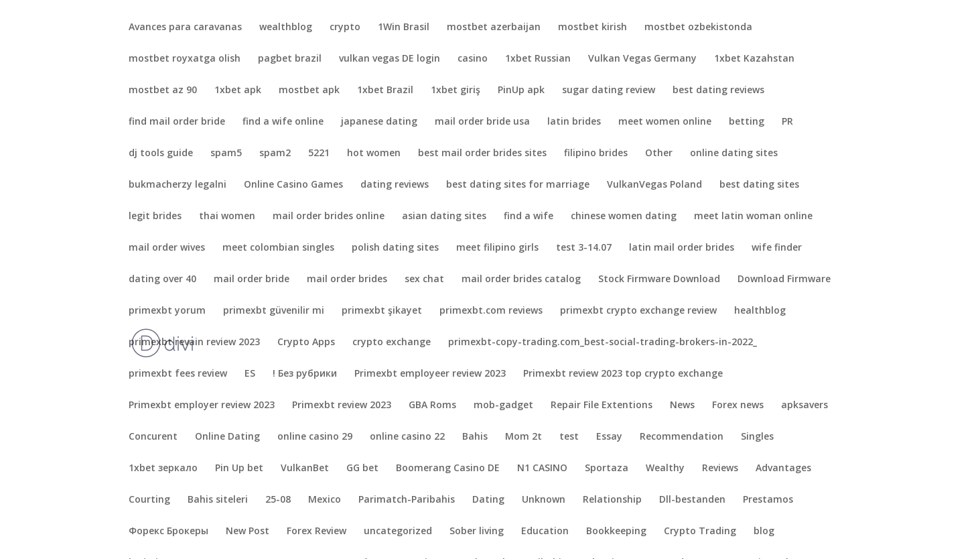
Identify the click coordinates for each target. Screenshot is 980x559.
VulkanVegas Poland (654, 185)
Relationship (612, 500)
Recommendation (682, 437)
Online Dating (227, 437)
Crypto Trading (700, 532)
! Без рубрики (305, 374)
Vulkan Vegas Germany (642, 59)
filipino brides (596, 153)
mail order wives (167, 248)
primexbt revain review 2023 (194, 343)
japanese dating (379, 122)
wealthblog (286, 27)
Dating (488, 500)
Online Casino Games (293, 185)
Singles (757, 437)
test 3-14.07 (584, 248)
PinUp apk (521, 90)
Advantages (783, 469)
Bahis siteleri (218, 500)
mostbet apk (309, 90)
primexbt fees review (178, 374)
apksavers (804, 406)
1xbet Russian (538, 59)
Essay (609, 437)
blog (764, 532)
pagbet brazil (290, 59)
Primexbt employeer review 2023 (430, 374)
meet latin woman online (753, 216)
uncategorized (398, 532)
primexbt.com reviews (491, 311)
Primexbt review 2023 (342, 406)
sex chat (424, 279)
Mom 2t (523, 437)
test (569, 437)
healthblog (760, 311)
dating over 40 (162, 279)
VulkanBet (305, 469)
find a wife (529, 216)
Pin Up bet (239, 469)
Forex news (738, 406)
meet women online (665, 122)
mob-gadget (503, 406)
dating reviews (395, 185)
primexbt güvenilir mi (274, 311)
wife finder (777, 248)
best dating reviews (718, 90)
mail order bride (252, 279)
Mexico (325, 500)
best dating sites (759, 185)
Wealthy (665, 469)
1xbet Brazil (385, 90)
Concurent (153, 437)
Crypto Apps (306, 343)
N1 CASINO (542, 469)
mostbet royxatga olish (185, 59)
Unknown (544, 500)
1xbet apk (238, 90)
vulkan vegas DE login (390, 59)
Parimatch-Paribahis (407, 500)
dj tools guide (161, 153)
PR (787, 122)
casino (473, 59)
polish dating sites (395, 248)
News (682, 406)
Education (545, 532)
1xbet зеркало (163, 469)
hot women (374, 153)
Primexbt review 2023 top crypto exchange (623, 374)
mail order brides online (329, 216)
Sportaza (607, 469)
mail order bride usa (482, 122)
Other (659, 153)
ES (250, 374)
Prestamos (768, 500)
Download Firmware (784, 279)
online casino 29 (315, 437)
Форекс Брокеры (168, 532)
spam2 (275, 153)
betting (747, 122)
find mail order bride (177, 122)
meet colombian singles (278, 248)
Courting (149, 500)
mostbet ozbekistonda (698, 27)
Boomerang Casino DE (448, 469)
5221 (319, 153)
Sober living (477, 532)
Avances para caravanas (185, 27)
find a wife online (283, 122)
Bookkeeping (616, 532)
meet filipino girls (497, 248)
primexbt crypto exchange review (638, 311)
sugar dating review (609, 90)
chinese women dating (624, 216)
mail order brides (347, 279)
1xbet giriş (456, 90)
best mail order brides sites (482, 153)
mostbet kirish (592, 27)
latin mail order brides (682, 248)
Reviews (720, 469)
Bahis (475, 437)
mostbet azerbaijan (494, 27)
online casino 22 (407, 437)
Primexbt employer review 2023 (202, 406)
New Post (248, 532)
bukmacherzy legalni (178, 185)
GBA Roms (432, 406)
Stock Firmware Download (659, 279)
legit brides (155, 216)
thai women (227, 216)
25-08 (278, 500)
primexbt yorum (167, 311)
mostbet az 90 (163, 90)
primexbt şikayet (382, 311)
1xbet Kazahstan (754, 59)
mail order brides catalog (521, 279)
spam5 (226, 153)
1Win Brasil (404, 27)
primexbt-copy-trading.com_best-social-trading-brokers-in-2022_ (603, 343)
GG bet (362, 469)
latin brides (574, 122)
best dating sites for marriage (518, 185)
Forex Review (317, 532)
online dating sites (734, 153)
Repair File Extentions (602, 406)
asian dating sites (444, 216)
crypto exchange (392, 343)
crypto (345, 27)
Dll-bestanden (692, 500)
